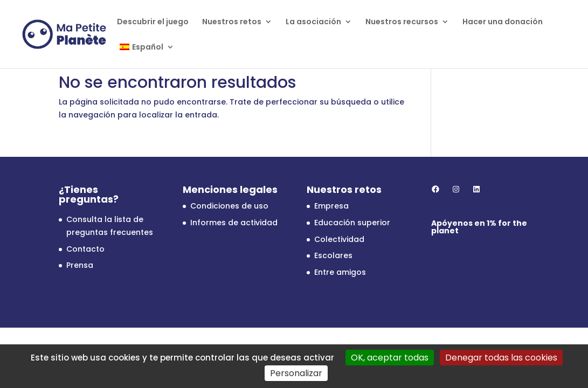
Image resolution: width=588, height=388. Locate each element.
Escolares (333, 255)
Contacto (85, 249)
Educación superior (352, 223)
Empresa (331, 206)
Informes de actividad (234, 223)
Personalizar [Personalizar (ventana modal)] (296, 373)
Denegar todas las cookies (501, 358)
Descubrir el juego (153, 22)
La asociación (313, 22)
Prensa (80, 265)
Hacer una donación (503, 22)
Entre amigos (340, 272)
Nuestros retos (232, 22)
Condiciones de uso (229, 206)
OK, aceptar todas (390, 358)
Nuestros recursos (402, 22)
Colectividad (339, 239)
